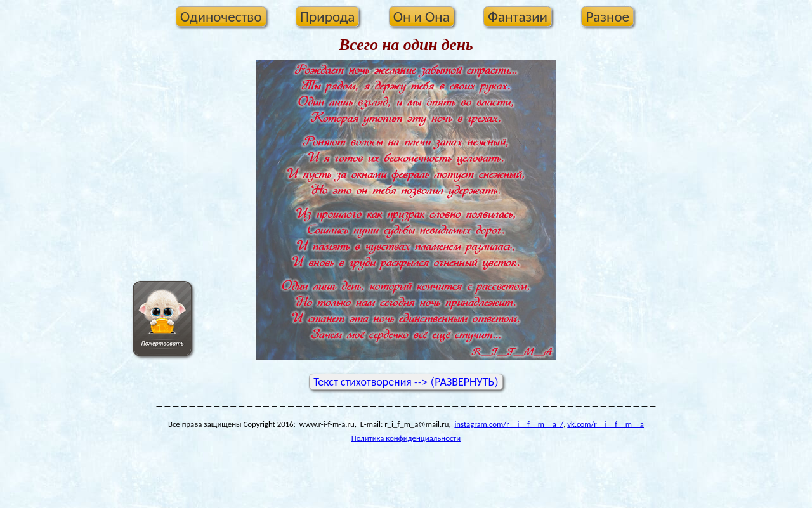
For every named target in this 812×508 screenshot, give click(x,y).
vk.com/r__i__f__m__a (606, 424)
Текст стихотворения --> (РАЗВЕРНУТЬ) (406, 382)
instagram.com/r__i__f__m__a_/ (509, 424)
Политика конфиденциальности (406, 438)
